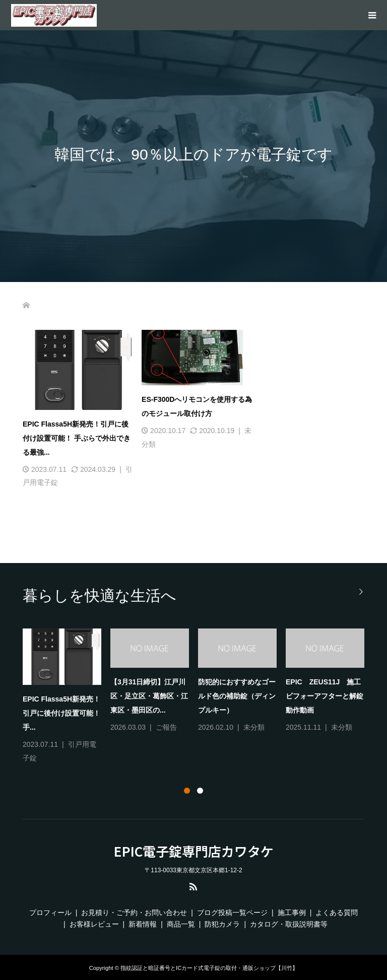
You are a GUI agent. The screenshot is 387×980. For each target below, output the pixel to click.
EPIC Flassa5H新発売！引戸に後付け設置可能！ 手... (61, 713)
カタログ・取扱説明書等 (289, 924)
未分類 (254, 727)
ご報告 (166, 727)
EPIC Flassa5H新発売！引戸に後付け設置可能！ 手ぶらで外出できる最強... (77, 438)
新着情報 (143, 924)
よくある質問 (337, 913)
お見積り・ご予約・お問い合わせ (134, 913)
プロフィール (50, 913)
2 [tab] (200, 791)
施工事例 (292, 913)
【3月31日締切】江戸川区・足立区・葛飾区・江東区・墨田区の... (149, 696)
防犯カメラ (222, 924)
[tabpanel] (198, 696)
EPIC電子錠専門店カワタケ (194, 851)
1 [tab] (187, 791)
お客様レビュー (94, 924)
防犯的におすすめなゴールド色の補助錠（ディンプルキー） (237, 696)
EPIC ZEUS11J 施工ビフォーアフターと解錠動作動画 (325, 696)
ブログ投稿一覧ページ (232, 913)
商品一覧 (181, 924)
